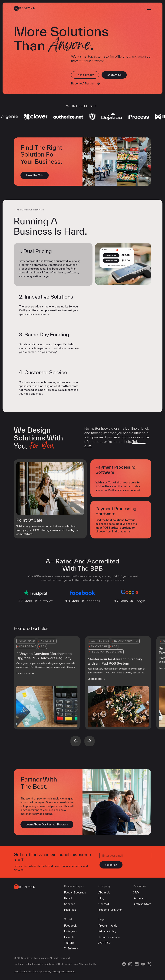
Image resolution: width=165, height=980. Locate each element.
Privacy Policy (107, 931)
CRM (136, 892)
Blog (101, 898)
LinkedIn (69, 937)
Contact (104, 904)
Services (70, 904)
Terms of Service (109, 937)
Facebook (70, 926)
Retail (68, 898)
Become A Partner (110, 910)
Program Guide (108, 926)
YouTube (69, 943)
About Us (104, 892)
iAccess (138, 898)
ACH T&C (105, 943)
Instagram (71, 931)
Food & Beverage (75, 892)
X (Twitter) (71, 948)
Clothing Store (142, 904)
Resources (140, 886)
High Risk (70, 910)
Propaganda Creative (63, 971)
